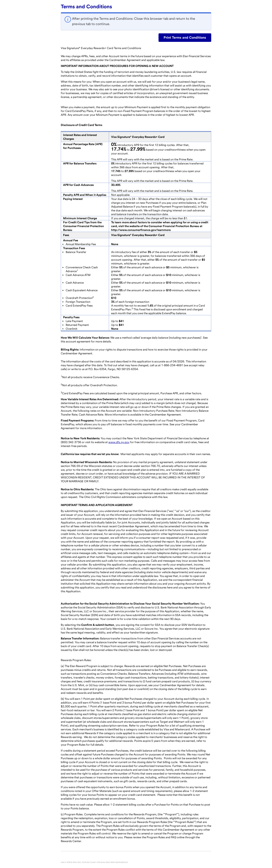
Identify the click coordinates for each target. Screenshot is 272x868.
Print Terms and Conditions (185, 37)
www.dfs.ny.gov (119, 442)
